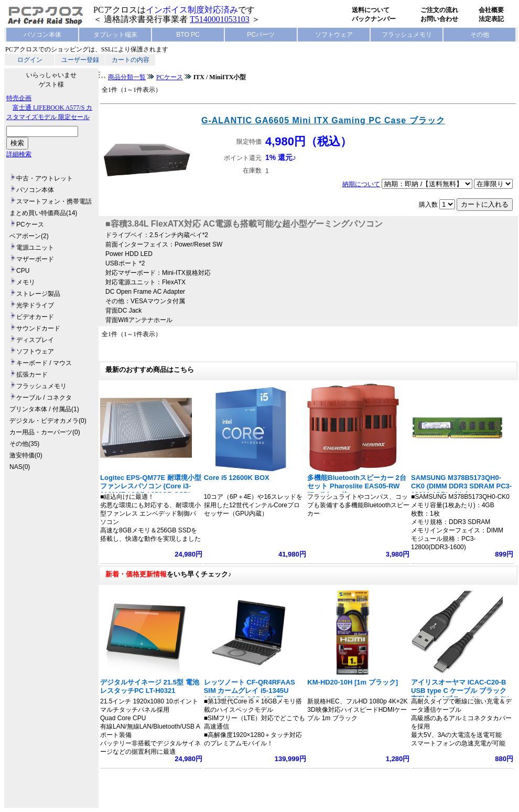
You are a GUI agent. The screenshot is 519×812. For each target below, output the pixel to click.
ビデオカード (35, 317)
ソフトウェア (334, 35)
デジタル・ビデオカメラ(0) (48, 421)
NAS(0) (20, 467)
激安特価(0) (26, 455)
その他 (480, 35)
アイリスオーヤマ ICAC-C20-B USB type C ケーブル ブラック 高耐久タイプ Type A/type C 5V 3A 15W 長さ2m (460, 695)
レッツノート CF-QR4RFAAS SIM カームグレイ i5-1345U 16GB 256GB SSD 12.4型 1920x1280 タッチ (250, 695)
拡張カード (32, 375)
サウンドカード (38, 328)
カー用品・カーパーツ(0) (45, 432)
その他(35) (24, 444)
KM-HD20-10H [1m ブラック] (353, 682)
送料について (371, 10)
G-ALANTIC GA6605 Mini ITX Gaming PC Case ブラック (323, 120)
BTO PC (188, 35)
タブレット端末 (115, 35)
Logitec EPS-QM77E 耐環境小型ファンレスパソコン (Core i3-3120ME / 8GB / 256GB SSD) (151, 486)
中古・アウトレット (45, 178)
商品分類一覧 (127, 77)
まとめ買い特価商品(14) (43, 213)
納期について (361, 184)
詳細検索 (19, 154)
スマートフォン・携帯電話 (54, 201)
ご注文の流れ (439, 10)
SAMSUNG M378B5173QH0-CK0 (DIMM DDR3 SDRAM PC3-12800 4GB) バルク (461, 486)
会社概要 (491, 10)
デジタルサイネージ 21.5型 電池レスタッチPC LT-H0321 (150, 686)
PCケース (30, 225)
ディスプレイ (35, 340)
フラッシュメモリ (407, 35)
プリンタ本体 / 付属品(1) (44, 409)
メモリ (26, 282)
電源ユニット (35, 248)
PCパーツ (261, 35)
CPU (23, 271)
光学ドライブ (35, 305)
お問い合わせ (439, 19)
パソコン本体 (42, 35)
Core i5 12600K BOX (237, 478)
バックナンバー (374, 19)
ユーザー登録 (80, 60)
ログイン (30, 60)
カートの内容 (131, 60)
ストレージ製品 (38, 294)
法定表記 (491, 19)
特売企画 (19, 98)
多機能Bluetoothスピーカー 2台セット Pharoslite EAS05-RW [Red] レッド (357, 486)
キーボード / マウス (44, 363)
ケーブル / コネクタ (44, 398)
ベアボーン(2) (29, 236)
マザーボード (35, 259)
